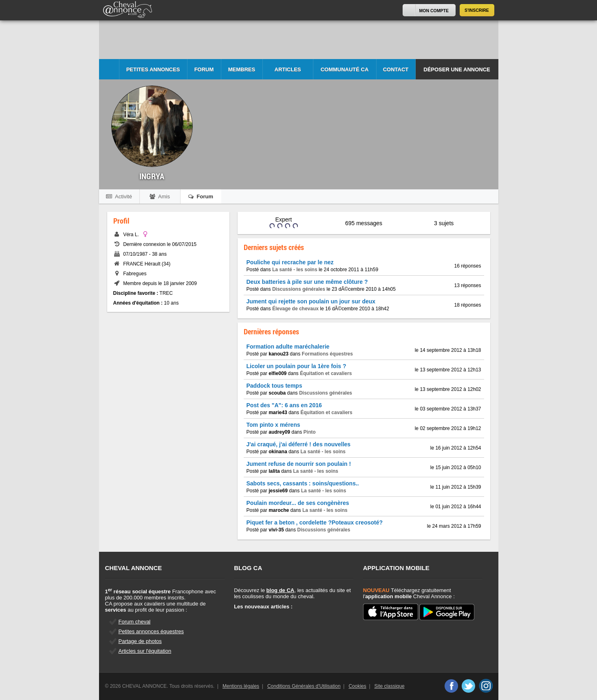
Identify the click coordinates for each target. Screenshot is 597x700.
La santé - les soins (295, 270)
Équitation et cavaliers (326, 373)
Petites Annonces (153, 69)
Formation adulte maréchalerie (288, 347)
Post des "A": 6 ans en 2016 (284, 405)
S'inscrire (477, 10)
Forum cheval (135, 622)
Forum (204, 69)
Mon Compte (434, 11)
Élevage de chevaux (295, 309)
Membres (242, 69)
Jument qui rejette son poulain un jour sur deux (311, 301)
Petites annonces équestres (151, 631)
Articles (288, 69)
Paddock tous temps (274, 386)
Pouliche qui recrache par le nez (290, 262)
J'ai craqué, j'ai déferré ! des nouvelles (299, 444)
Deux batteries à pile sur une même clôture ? (307, 282)
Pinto (310, 432)
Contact (396, 69)
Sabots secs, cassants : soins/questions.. (303, 483)
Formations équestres (327, 354)
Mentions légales (241, 686)
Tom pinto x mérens (273, 425)
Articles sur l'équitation (145, 651)
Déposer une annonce (457, 69)
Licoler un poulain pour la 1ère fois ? (296, 366)
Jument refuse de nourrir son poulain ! (299, 464)
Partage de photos (140, 641)
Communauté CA (345, 69)
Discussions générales (299, 289)
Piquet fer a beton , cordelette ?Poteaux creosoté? (315, 522)
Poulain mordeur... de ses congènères (298, 503)
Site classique (390, 686)
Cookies (357, 686)
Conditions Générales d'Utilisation (304, 686)
